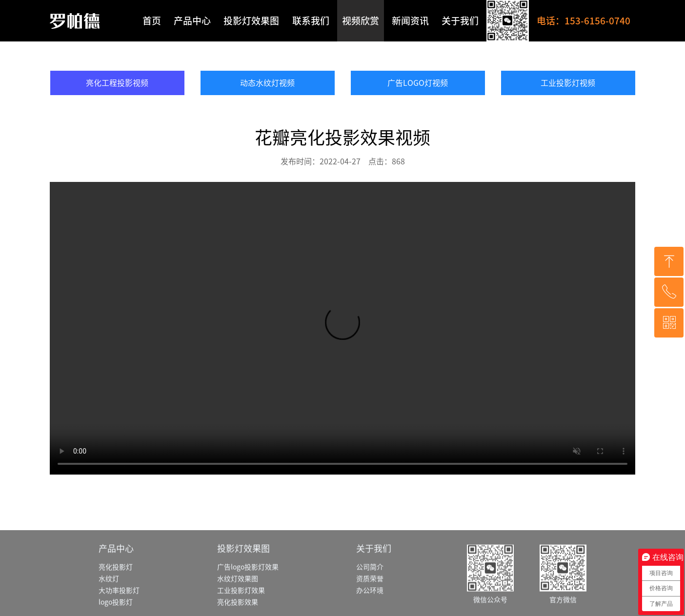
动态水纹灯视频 (267, 83)
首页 (152, 21)
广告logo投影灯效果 (248, 591)
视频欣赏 (361, 21)
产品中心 (192, 21)
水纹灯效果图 (238, 602)
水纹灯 (109, 602)
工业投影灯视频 (568, 83)
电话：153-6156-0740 (584, 21)
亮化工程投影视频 (117, 83)
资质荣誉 (370, 602)
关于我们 (460, 21)
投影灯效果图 (251, 21)
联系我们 (311, 21)
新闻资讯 (410, 21)
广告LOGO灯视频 (418, 83)
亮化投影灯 (116, 591)
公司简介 (370, 591)
